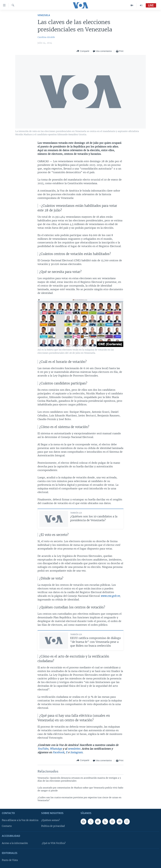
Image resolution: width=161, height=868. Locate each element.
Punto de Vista (10, 860)
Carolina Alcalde (46, 37)
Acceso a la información (15, 843)
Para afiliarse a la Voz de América (20, 820)
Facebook (58, 752)
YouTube (43, 749)
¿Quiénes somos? (51, 820)
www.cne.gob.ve (110, 596)
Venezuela (44, 15)
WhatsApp (56, 749)
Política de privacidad (53, 826)
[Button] (83, 51)
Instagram (76, 752)
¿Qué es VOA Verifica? (54, 843)
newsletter (74, 749)
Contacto (7, 826)
